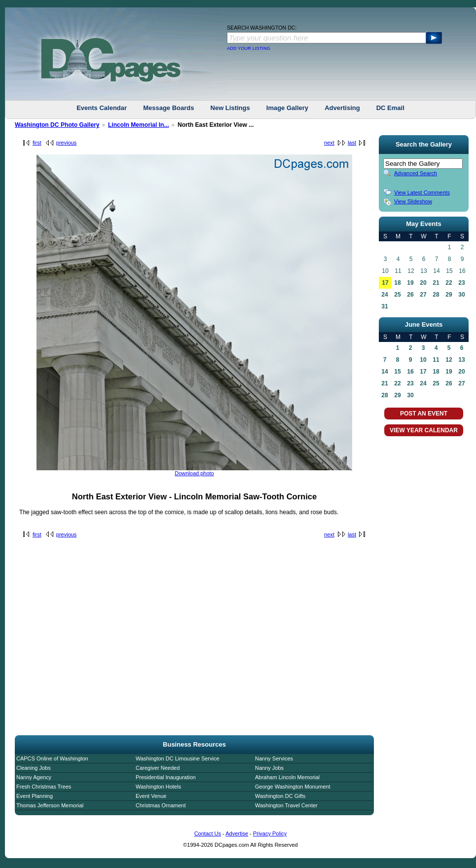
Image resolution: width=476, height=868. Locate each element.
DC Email (390, 108)
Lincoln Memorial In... (139, 125)
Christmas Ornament (161, 805)
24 (384, 295)
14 (384, 372)
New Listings (230, 108)
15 (397, 372)
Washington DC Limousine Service (178, 758)
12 (449, 360)
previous (67, 143)
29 (449, 295)
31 (384, 306)
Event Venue (151, 796)
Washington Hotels (158, 787)
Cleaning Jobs (34, 768)
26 (410, 295)
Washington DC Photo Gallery (57, 125)
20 (423, 283)
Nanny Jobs (269, 768)
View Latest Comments (422, 192)
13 (461, 360)
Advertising (342, 108)
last (352, 143)
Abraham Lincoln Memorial (287, 777)
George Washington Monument (293, 787)
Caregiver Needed (158, 768)
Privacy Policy (270, 833)
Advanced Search (416, 173)
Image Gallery (287, 108)
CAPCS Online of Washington (52, 758)
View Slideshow (413, 201)
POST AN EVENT (424, 414)
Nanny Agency (34, 777)
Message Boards (168, 108)
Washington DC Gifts (280, 796)
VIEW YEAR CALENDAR (424, 430)
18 (397, 283)
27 (423, 295)
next (329, 143)
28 (436, 295)
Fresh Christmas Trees (44, 787)
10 (423, 360)
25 (397, 295)
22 (449, 283)
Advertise (237, 833)
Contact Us (208, 833)
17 (385, 283)
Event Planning (35, 796)
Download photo (194, 473)
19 (410, 283)
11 (436, 360)
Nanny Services (274, 758)
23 (461, 283)
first (37, 143)
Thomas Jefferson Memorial (50, 805)
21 (436, 283)
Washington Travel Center (286, 805)
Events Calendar (102, 108)
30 (461, 295)
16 (410, 372)
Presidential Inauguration (166, 777)
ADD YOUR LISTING (249, 48)
